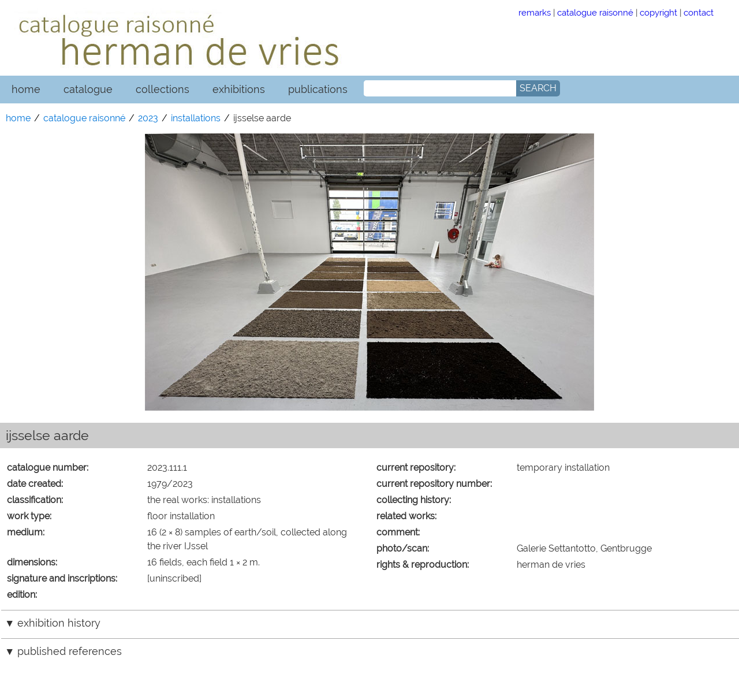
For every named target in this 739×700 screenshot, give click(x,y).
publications (318, 89)
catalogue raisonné (595, 12)
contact (699, 12)
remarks (535, 12)
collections (163, 89)
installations (196, 118)
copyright (658, 12)
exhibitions (239, 89)
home (26, 89)
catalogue (88, 89)
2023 (148, 118)
